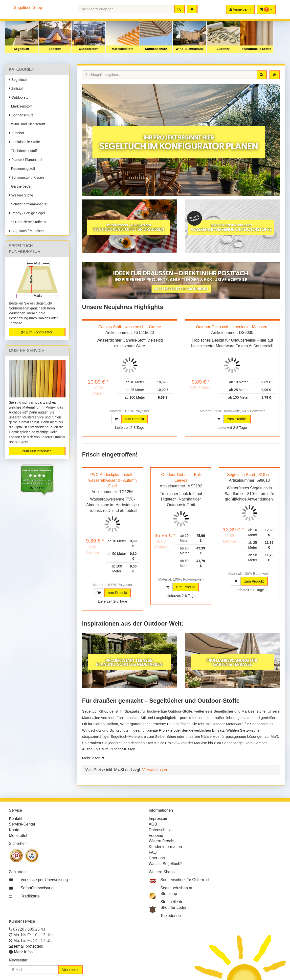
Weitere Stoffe (21, 195)
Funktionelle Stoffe (257, 49)
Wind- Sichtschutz (190, 49)
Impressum (159, 818)
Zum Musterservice (37, 451)
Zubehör (223, 49)
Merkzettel (18, 836)
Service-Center (22, 824)
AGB (153, 824)
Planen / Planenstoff (26, 160)
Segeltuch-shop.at (176, 888)
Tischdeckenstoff (23, 151)
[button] (266, 9)
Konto (14, 830)
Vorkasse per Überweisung (44, 880)
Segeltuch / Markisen (26, 231)
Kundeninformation (165, 847)
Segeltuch (21, 49)
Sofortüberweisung (37, 888)
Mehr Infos (23, 952)
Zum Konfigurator (37, 332)
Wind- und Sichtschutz (27, 124)
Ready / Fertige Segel (27, 213)
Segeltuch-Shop (28, 8)
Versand (156, 836)
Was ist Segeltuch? (166, 864)
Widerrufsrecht (162, 841)
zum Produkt (134, 419)
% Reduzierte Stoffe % (27, 222)
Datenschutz (160, 830)
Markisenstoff (122, 49)
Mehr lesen (91, 758)
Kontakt (16, 818)
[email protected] (28, 946)
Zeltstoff (55, 49)
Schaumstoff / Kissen (26, 177)
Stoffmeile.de (172, 902)
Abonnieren (70, 970)
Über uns (157, 858)
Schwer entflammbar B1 (29, 204)
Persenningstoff (22, 169)
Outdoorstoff (89, 49)
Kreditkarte (30, 896)
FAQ (153, 852)
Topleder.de (171, 916)
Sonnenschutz (156, 49)
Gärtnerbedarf (21, 186)
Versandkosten (155, 770)
